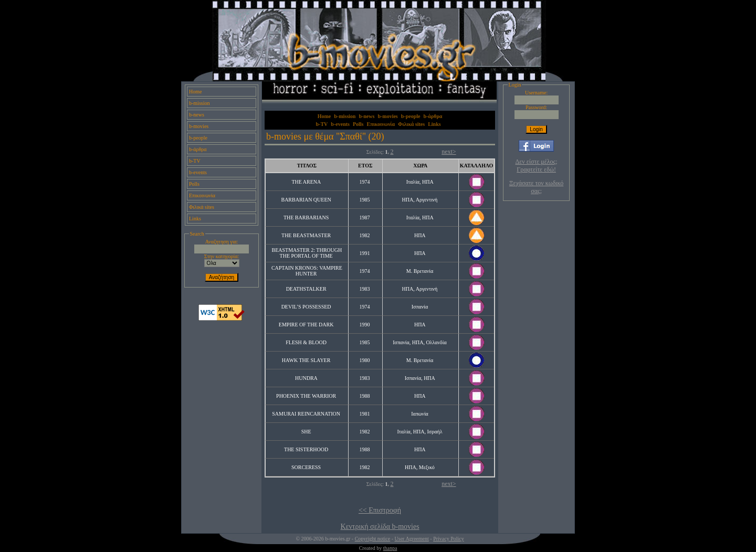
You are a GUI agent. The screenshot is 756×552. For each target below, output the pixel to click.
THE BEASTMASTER (306, 235)
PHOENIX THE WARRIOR (306, 396)
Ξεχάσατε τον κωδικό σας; (536, 187)
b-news (197, 115)
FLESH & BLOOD (306, 342)
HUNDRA (306, 378)
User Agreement (412, 539)
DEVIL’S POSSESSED (306, 307)
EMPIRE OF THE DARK (306, 325)
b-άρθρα (198, 149)
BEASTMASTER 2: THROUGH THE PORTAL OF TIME (307, 253)
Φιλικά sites (202, 207)
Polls (194, 184)
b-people (198, 138)
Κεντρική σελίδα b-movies (380, 527)
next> (449, 152)
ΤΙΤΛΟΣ (307, 166)
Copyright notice (373, 539)
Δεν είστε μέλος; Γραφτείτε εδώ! (537, 166)
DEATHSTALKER (306, 289)
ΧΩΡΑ (420, 166)
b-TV (195, 161)
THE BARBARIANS (306, 217)
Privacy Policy (449, 539)
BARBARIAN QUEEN (306, 200)
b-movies (199, 126)
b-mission (199, 103)
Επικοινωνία (202, 195)
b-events (198, 172)
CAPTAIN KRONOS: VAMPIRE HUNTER (307, 271)
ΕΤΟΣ (365, 166)
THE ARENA (306, 182)
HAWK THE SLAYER (306, 360)
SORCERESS (306, 467)
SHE (306, 432)
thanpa (390, 548)
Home (195, 92)
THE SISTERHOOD (306, 449)
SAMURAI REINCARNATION (306, 414)
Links (195, 219)
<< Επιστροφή (380, 510)
